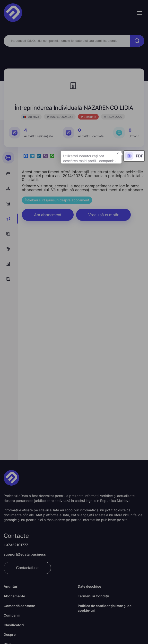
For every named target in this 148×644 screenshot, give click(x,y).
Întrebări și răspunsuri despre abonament (57, 200)
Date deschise (89, 586)
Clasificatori (14, 625)
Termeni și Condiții (93, 596)
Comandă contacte (19, 606)
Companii (12, 615)
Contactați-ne (27, 568)
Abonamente (14, 596)
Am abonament (48, 215)
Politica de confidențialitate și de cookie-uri (105, 608)
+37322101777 (16, 545)
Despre (10, 634)
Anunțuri (11, 586)
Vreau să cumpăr (103, 215)
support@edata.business (25, 554)
